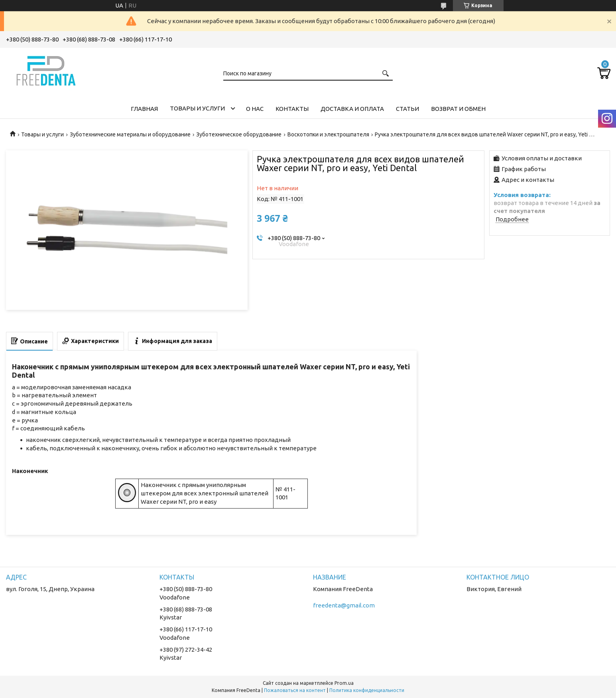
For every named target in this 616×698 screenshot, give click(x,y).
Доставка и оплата (352, 109)
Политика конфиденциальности (367, 690)
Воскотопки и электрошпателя (328, 134)
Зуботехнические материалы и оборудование (130, 134)
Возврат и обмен (458, 109)
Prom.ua (344, 683)
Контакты (292, 109)
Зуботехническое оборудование (239, 134)
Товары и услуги (197, 108)
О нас (255, 109)
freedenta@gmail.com (344, 605)
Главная (144, 109)
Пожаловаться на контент (295, 690)
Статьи (407, 109)
